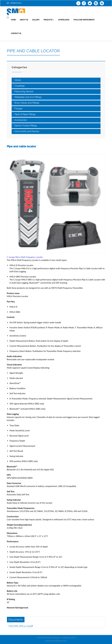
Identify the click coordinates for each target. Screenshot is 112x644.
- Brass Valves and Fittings (26, 103)
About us (24, 20)
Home (13, 20)
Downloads (64, 20)
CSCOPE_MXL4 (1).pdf (21, 626)
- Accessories (20, 120)
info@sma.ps (16, 3)
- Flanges (18, 109)
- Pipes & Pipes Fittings (24, 114)
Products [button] (49, 20)
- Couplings (19, 86)
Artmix (65, 641)
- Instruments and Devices (26, 131)
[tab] (56, 80)
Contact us (16, 33)
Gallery (36, 20)
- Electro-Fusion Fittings (25, 126)
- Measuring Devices (23, 91)
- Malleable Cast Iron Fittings (27, 97)
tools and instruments (84, 20)
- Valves (17, 80)
